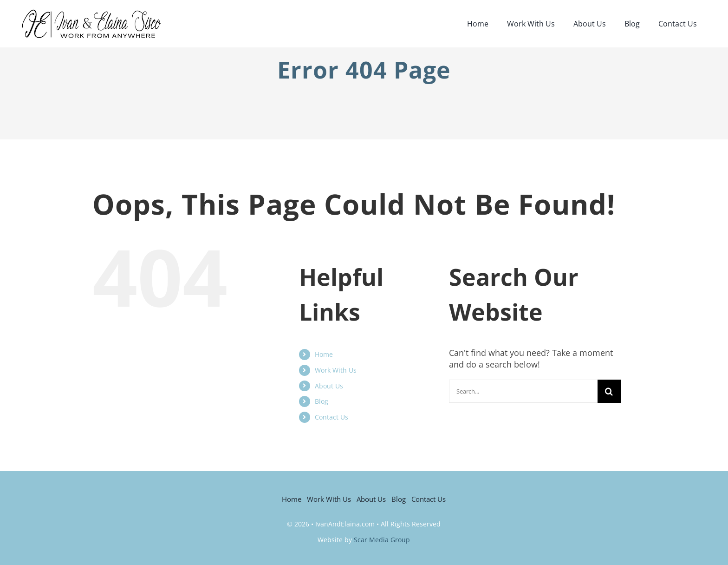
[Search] (609, 391)
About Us (329, 386)
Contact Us (331, 417)
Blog (322, 401)
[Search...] (523, 391)
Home (324, 354)
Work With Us (336, 370)
